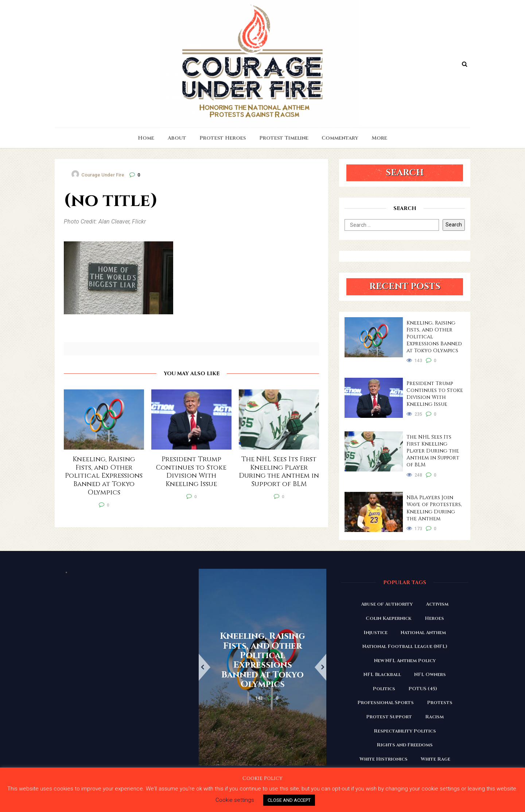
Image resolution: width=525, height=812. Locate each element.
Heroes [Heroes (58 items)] (434, 618)
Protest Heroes (223, 138)
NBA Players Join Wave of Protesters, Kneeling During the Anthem (434, 508)
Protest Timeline (284, 138)
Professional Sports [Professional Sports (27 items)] (386, 703)
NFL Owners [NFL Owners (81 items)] (430, 675)
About (177, 138)
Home (146, 138)
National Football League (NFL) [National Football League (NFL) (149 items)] (405, 646)
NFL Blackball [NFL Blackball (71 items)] (382, 675)
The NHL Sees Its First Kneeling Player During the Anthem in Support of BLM (433, 451)
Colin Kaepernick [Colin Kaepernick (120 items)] (389, 618)
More (380, 138)
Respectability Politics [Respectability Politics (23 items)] (405, 731)
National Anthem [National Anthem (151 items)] (423, 633)
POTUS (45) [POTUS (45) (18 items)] (423, 689)
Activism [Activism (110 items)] (437, 604)
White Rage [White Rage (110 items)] (435, 759)
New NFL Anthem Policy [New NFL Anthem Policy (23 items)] (405, 661)
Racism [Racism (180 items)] (434, 717)
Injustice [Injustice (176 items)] (376, 633)
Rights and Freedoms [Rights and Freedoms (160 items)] (405, 745)
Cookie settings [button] (235, 800)
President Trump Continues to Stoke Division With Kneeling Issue (435, 394)
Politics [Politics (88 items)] (384, 689)
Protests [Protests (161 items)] (440, 703)
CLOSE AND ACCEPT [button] (289, 800)
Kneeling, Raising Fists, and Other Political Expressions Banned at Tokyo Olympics (434, 337)
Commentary (340, 138)
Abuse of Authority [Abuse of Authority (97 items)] (387, 604)
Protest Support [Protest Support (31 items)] (389, 717)
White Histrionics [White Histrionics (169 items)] (384, 759)
